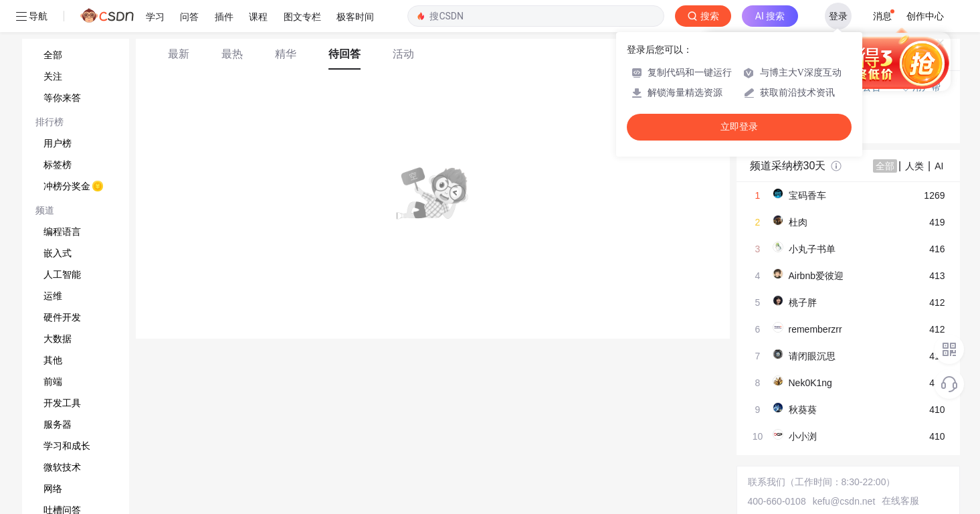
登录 (838, 16)
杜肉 (798, 222)
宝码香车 (807, 195)
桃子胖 (803, 303)
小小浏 (803, 436)
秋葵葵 (803, 410)
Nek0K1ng (810, 383)
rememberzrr (815, 329)
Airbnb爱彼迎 (816, 276)
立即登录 (739, 127)
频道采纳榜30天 (788, 166)
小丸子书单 (812, 249)
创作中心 (925, 16)
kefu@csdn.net (844, 501)
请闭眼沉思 (812, 356)
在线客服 (900, 501)
